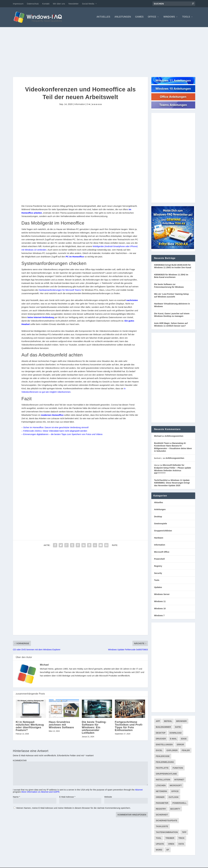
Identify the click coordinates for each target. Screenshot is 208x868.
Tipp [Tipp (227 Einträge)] (184, 833)
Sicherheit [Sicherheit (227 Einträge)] (162, 815)
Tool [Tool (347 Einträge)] (159, 839)
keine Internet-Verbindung (41, 318)
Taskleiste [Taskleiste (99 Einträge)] (162, 827)
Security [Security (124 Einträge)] (175, 810)
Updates (158, 588)
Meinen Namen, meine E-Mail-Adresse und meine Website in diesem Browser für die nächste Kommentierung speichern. (74, 809)
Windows (169, 18)
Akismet (139, 790)
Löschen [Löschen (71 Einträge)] (161, 786)
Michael (44, 665)
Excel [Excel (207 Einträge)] (159, 751)
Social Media (88, 4)
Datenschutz (33, 4)
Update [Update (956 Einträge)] (160, 845)
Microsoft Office (162, 553)
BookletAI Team (162, 444)
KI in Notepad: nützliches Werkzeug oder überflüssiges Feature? (30, 727)
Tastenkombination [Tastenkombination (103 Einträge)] (167, 833)
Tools (186, 18)
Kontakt (46, 4)
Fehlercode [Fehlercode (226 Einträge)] (163, 757)
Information (80, 105)
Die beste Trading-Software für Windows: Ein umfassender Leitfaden (94, 728)
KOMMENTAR (20, 761)
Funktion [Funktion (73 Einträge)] (178, 769)
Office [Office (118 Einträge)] (175, 792)
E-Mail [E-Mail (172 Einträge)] (173, 739)
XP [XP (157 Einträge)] (168, 850)
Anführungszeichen (174, 437)
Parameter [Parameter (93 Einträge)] (162, 804)
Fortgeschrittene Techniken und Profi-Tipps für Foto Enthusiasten (129, 727)
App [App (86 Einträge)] (158, 722)
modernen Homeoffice (52, 416)
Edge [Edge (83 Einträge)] (184, 739)
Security (158, 574)
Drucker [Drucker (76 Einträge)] (161, 739)
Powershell (159, 560)
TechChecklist (161, 481)
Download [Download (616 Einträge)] (176, 734)
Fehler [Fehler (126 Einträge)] (186, 751)
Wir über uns (59, 4)
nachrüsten (132, 301)
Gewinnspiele (161, 524)
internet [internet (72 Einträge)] (179, 780)
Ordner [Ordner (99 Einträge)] (160, 798)
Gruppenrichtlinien (163, 531)
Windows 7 (159, 616)
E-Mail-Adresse (67, 797)
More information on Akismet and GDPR (41, 793)
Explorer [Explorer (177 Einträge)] (172, 751)
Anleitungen (123, 18)
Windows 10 (160, 609)
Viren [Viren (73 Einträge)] (171, 845)
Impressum (18, 4)
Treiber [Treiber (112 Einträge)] (170, 839)
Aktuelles (103, 18)
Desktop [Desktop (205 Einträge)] (161, 734)
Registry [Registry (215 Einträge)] (161, 810)
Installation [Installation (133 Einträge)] (163, 780)
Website (108, 797)
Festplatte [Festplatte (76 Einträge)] (162, 769)
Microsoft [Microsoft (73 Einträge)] (176, 786)
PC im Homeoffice (75, 257)
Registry (158, 567)
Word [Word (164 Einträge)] (159, 850)
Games (139, 18)
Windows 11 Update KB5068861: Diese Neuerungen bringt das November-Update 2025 (172, 484)
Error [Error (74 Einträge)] (180, 745)
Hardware (159, 539)
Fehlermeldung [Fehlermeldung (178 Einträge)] (165, 763)
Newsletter (74, 4)
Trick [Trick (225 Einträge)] (181, 839)
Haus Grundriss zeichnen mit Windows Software (61, 725)
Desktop (158, 517)
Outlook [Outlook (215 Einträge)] (174, 798)
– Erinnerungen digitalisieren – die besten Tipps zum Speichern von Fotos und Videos (62, 435)
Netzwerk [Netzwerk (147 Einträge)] (162, 792)
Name (17, 797)
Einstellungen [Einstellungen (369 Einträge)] (164, 745)
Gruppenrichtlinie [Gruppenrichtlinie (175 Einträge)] (166, 774)
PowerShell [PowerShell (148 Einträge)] (179, 804)
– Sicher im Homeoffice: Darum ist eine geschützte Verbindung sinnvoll (55, 428)
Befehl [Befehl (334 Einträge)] (168, 722)
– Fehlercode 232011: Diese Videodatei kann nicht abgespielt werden (54, 432)
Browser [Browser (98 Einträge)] (181, 722)
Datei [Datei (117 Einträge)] (178, 728)
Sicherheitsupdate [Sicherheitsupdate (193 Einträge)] (167, 821)
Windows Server (162, 595)
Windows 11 (160, 602)
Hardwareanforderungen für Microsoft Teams (60, 291)
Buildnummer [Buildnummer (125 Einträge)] (163, 728)
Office (152, 18)
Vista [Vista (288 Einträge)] (181, 845)
